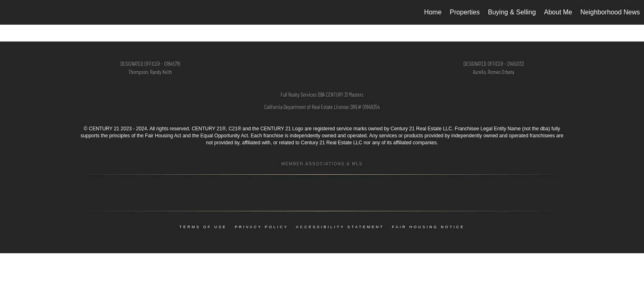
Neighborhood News (610, 12)
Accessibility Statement (340, 227)
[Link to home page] (10, 12)
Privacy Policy (262, 227)
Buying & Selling (512, 12)
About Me (558, 12)
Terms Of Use (203, 227)
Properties (465, 12)
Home (433, 12)
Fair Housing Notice (428, 227)
